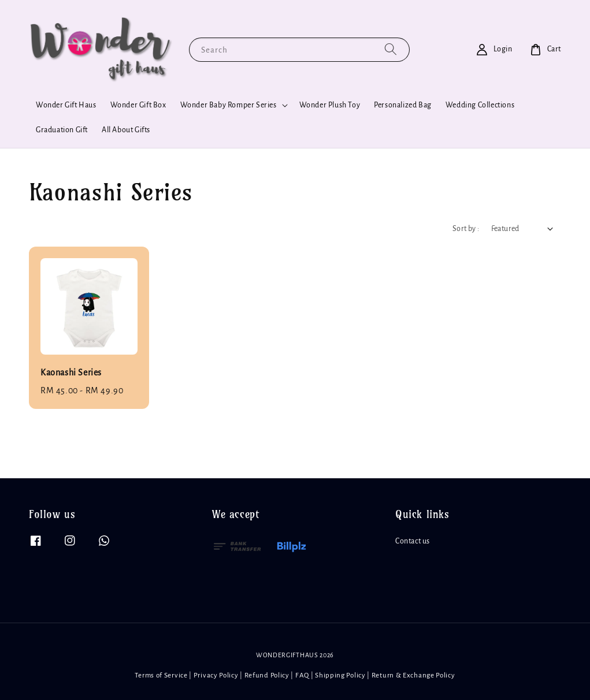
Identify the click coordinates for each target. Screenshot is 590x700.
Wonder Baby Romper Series (229, 105)
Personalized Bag (403, 105)
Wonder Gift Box (138, 105)
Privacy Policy (216, 675)
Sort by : (466, 229)
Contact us (413, 541)
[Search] (391, 49)
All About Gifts (126, 130)
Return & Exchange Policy (413, 675)
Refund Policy (267, 675)
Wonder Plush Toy (330, 105)
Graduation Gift (62, 130)
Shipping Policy (340, 675)
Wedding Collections (480, 105)
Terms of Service (161, 675)
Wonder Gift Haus (66, 105)
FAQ (302, 675)
